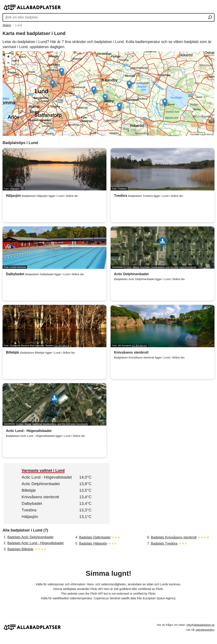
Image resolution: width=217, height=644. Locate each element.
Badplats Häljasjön (93, 543)
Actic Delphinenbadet (41, 484)
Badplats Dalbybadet (95, 537)
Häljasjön (30, 517)
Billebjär (29, 490)
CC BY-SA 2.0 (62, 346)
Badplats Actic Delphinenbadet (30, 537)
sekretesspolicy (205, 630)
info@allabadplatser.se (200, 625)
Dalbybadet (32, 503)
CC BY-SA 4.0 (139, 346)
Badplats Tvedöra (164, 543)
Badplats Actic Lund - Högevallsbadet (35, 543)
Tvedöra (29, 510)
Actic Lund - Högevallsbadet (47, 477)
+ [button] (8, 57)
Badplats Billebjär (21, 549)
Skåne (7, 25)
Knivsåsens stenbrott (40, 497)
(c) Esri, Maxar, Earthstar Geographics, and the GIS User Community (160, 267)
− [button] (8, 63)
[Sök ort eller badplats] (210, 18)
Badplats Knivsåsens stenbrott (174, 537)
